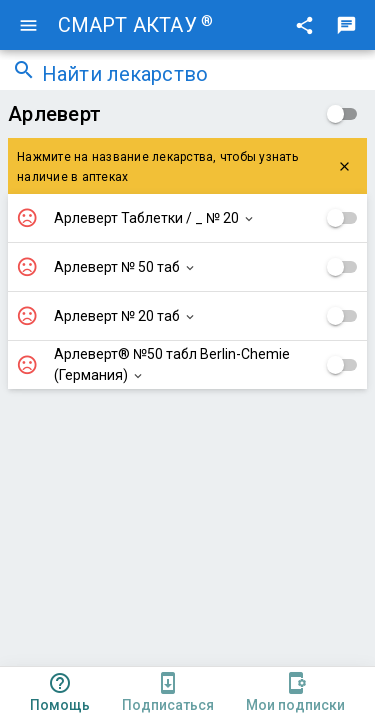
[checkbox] (342, 114)
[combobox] (202, 76)
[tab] (60, 693)
